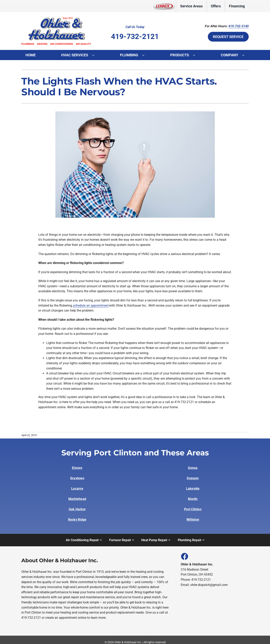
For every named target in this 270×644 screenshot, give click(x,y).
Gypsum (193, 478)
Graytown (77, 478)
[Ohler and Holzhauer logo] (56, 18)
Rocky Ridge (77, 520)
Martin (193, 499)
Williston (193, 520)
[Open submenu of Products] (196, 55)
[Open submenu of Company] (245, 55)
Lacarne (77, 489)
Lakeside (193, 489)
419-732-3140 (239, 26)
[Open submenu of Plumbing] (145, 55)
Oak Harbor (77, 509)
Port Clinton (193, 509)
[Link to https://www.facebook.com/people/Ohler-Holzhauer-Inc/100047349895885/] (184, 556)
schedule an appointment (91, 305)
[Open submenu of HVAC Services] (95, 55)
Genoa (193, 468)
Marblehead (77, 499)
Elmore (77, 468)
